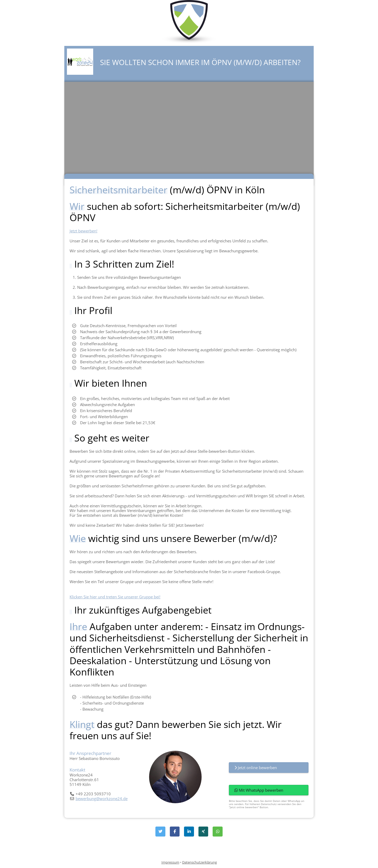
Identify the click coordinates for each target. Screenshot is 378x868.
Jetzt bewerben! (83, 231)
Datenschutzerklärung (199, 862)
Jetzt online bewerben (256, 768)
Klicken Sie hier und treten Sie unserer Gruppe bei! (115, 597)
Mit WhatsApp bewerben (259, 790)
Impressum (170, 862)
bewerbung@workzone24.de (102, 798)
